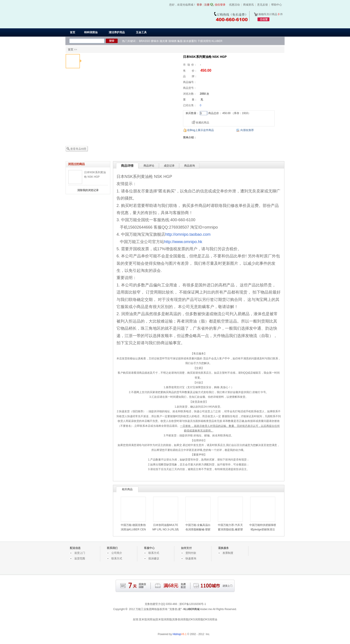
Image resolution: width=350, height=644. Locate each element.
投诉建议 (154, 559)
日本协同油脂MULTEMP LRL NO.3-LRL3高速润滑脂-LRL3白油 (166, 529)
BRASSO (145, 41)
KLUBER (217, 41)
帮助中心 (277, 5)
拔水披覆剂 (190, 41)
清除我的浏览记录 (88, 190)
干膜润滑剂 (204, 41)
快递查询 (191, 559)
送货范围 (80, 559)
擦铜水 (155, 41)
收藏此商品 (202, 123)
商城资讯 (248, 5)
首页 (73, 32)
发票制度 (228, 553)
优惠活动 (234, 5)
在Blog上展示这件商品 (200, 130)
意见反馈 (262, 5)
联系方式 (117, 559)
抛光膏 (164, 41)
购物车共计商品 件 (271, 14)
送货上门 (80, 553)
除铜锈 (173, 41)
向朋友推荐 (247, 130)
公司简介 (117, 553)
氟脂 (180, 41)
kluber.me (206, 609)
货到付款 (191, 553)
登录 (199, 5)
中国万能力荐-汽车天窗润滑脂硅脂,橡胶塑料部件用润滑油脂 (230, 529)
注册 (207, 5)
